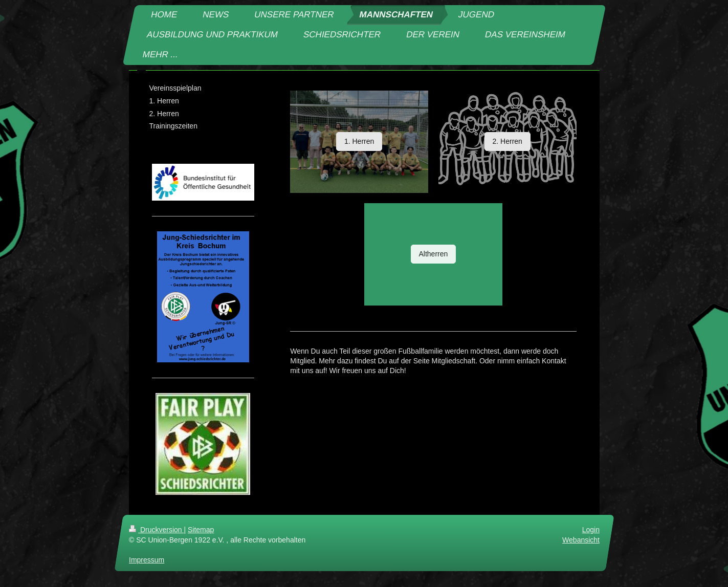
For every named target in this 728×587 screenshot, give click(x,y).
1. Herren (359, 141)
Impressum (147, 560)
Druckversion (156, 530)
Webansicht (581, 540)
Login (590, 530)
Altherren (434, 254)
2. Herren (508, 141)
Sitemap (201, 530)
